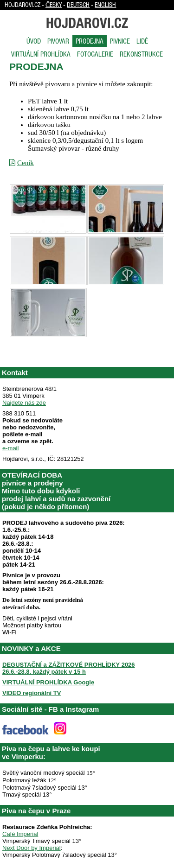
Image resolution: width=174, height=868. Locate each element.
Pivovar (58, 41)
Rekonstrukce (141, 54)
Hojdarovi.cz (87, 23)
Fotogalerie (95, 54)
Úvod (34, 41)
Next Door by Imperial (32, 848)
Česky (54, 5)
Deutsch (78, 5)
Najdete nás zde (24, 403)
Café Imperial (20, 834)
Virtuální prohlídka (41, 54)
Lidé (142, 41)
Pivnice (120, 41)
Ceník (26, 163)
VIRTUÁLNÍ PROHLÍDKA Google (48, 682)
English (105, 5)
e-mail (10, 448)
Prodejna (90, 41)
